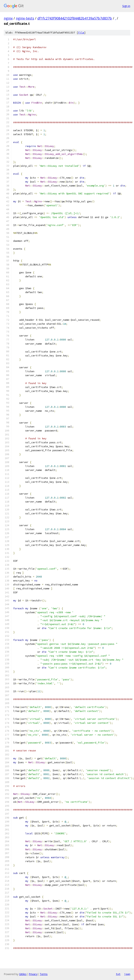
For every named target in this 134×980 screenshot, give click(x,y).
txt (118, 974)
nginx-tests (25, 18)
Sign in (126, 6)
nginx (8, 18)
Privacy (33, 974)
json (127, 974)
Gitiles (23, 974)
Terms (44, 974)
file (81, 33)
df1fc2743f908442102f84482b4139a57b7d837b (75, 18)
